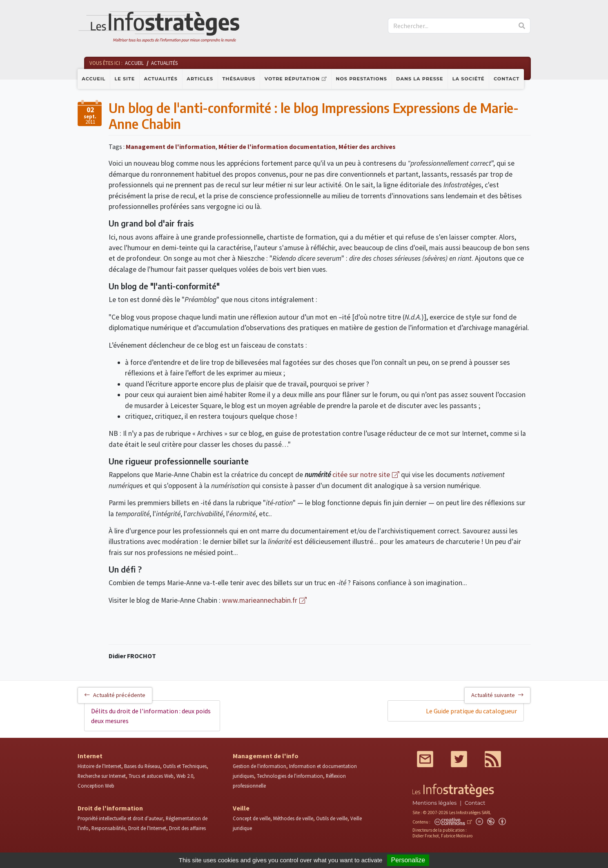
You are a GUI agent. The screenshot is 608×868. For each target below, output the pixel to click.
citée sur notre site (361, 475)
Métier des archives (367, 147)
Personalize (408, 860)
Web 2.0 (185, 776)
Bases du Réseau (142, 766)
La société (469, 79)
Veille (241, 808)
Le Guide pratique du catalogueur (471, 711)
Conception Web (96, 786)
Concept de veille (252, 818)
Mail (425, 759)
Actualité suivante (497, 695)
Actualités (161, 79)
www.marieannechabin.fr (259, 600)
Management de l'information (171, 147)
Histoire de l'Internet (99, 766)
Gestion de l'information (259, 766)
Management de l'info (266, 756)
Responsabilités (108, 828)
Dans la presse (420, 79)
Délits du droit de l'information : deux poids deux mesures (151, 716)
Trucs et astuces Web (151, 776)
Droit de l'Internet (147, 828)
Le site (125, 79)
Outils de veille (332, 818)
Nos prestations (361, 79)
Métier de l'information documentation (277, 147)
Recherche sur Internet (102, 776)
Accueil (94, 79)
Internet (90, 756)
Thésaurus (239, 79)
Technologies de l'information (290, 776)
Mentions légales (434, 803)
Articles (200, 79)
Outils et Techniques (185, 766)
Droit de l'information (110, 808)
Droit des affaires (187, 828)
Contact (507, 79)
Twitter (459, 759)
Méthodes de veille (293, 818)
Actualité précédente (115, 695)
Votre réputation (292, 79)
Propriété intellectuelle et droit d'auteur (120, 818)
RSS (493, 759)
